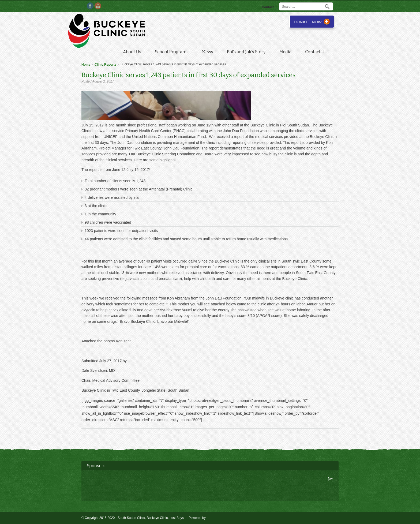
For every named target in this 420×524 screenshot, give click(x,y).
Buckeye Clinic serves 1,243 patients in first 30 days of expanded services (188, 75)
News (209, 53)
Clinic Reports (105, 65)
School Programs (173, 53)
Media (287, 53)
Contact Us (316, 52)
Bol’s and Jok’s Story (247, 53)
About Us (133, 53)
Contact (268, 7)
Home (86, 65)
